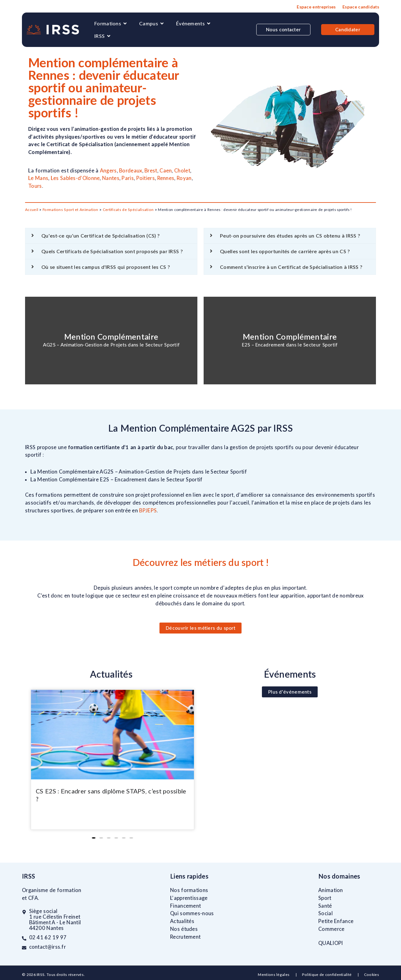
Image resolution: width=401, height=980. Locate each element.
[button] (94, 838)
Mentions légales (274, 975)
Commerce (331, 929)
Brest (151, 171)
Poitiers (146, 178)
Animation (331, 890)
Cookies (372, 975)
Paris (128, 178)
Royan (184, 178)
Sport (325, 898)
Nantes (111, 178)
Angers (108, 171)
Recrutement (185, 937)
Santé (325, 906)
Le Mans (38, 178)
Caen (166, 171)
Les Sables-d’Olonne (75, 178)
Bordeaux (130, 171)
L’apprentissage (189, 898)
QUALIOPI (331, 943)
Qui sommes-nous (192, 913)
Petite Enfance (336, 921)
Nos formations (189, 890)
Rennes (166, 178)
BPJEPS (148, 511)
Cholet (182, 171)
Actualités (182, 921)
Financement (185, 906)
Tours (35, 186)
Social (325, 913)
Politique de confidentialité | (333, 975)
